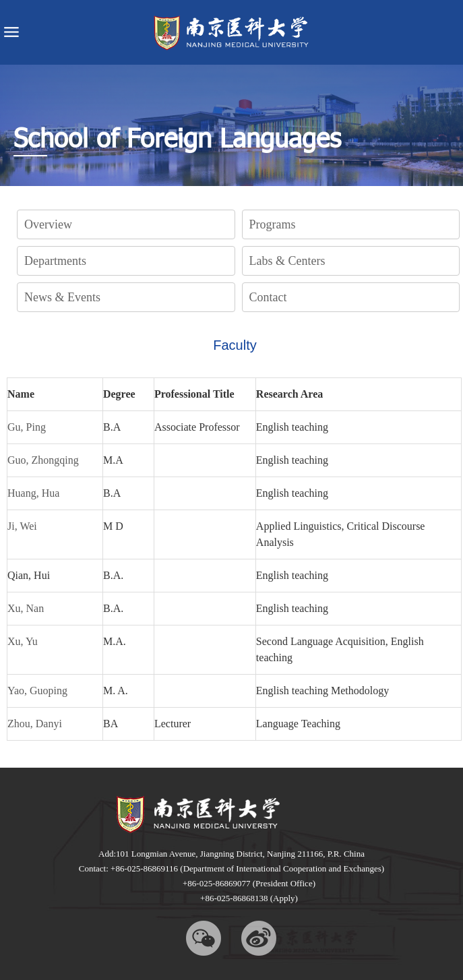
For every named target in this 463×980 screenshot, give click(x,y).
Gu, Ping (27, 427)
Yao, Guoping (37, 691)
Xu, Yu (23, 641)
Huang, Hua (33, 493)
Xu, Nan (26, 608)
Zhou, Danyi (35, 724)
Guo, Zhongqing (43, 460)
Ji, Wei (22, 526)
